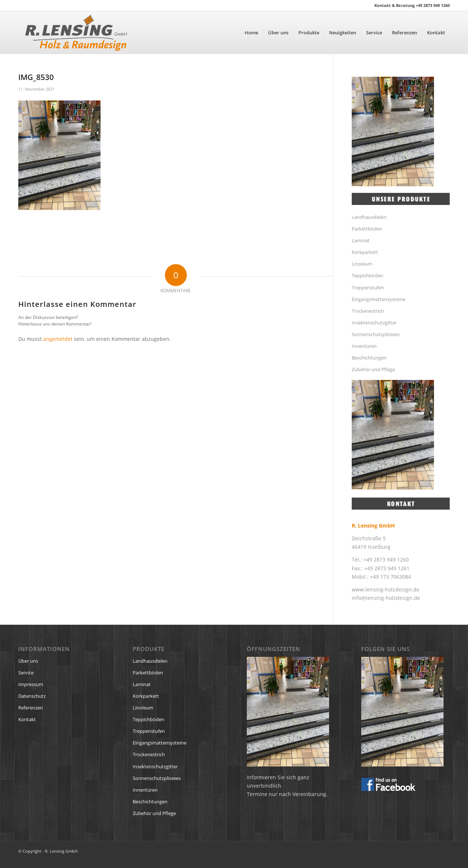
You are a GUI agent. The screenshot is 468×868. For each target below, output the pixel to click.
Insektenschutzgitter (374, 323)
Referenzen (31, 708)
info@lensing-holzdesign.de (386, 598)
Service (26, 673)
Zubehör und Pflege (373, 369)
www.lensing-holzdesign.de (386, 589)
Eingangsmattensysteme (379, 299)
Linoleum (362, 264)
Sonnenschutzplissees (376, 334)
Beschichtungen (369, 358)
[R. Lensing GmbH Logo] (76, 33)
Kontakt (27, 719)
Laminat (361, 240)
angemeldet (58, 339)
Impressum (31, 684)
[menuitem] (251, 33)
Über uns (28, 661)
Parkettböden (367, 229)
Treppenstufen (368, 288)
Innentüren (364, 346)
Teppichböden (367, 275)
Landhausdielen (369, 217)
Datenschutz (32, 696)
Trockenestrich (368, 311)
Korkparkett (365, 252)
